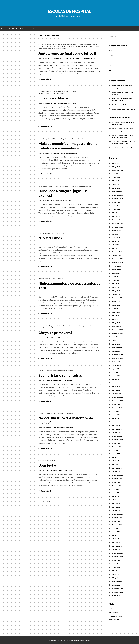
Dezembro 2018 (118, 397)
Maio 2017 (116, 457)
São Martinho (74, 139)
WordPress (69, 640)
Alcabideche (42, 326)
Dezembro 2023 (118, 223)
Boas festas (48, 465)
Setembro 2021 (117, 305)
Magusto (64, 139)
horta (53, 233)
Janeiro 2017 (116, 472)
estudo (67, 186)
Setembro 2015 (117, 525)
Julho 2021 (116, 308)
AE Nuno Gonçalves (56, 91)
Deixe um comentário (89, 58)
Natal (57, 93)
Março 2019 (116, 386)
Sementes (54, 49)
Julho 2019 (116, 372)
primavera (87, 326)
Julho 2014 (116, 564)
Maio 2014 (116, 571)
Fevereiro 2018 (117, 429)
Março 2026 (116, 167)
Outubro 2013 (117, 596)
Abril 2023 (116, 245)
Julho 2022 (116, 277)
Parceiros (23, 29)
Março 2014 (116, 578)
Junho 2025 (116, 177)
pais (68, 139)
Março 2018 (116, 425)
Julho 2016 (116, 489)
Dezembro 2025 (118, 170)
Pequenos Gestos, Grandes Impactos (124, 109)
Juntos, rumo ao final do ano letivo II (67, 53)
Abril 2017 (116, 461)
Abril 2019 (116, 383)
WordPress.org (114, 619)
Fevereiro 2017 (117, 468)
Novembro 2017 (118, 440)
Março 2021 (116, 323)
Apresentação (12, 29)
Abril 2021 (116, 319)
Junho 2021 (116, 312)
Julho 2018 (116, 411)
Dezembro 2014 (118, 553)
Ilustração (49, 413)
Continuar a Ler (45, 79)
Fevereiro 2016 (117, 507)
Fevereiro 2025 (117, 192)
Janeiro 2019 (116, 394)
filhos (56, 139)
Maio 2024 (116, 213)
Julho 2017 (116, 450)
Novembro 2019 (118, 358)
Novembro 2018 (118, 401)
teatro (59, 49)
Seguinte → (50, 501)
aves (46, 279)
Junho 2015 (116, 532)
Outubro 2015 (117, 521)
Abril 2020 (116, 340)
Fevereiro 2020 (117, 347)
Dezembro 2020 (118, 330)
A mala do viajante (44, 91)
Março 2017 (116, 464)
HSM (54, 93)
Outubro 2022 (117, 266)
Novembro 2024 (118, 199)
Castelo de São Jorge (60, 44)
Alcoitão (41, 233)
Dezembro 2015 (118, 514)
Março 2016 (116, 503)
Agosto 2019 (116, 369)
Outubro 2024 (117, 202)
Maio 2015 (116, 535)
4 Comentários (66, 338)
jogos (78, 186)
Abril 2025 (116, 184)
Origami (60, 413)
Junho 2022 (116, 280)
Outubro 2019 (117, 362)
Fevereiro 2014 (117, 581)
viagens (63, 49)
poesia (55, 279)
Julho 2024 (116, 206)
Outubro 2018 (117, 404)
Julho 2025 (116, 174)
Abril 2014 (116, 574)
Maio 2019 (116, 379)
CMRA (47, 93)
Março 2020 (116, 344)
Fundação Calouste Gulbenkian (66, 46)
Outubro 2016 (117, 482)
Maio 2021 (116, 316)
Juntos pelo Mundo (82, 46)
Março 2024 (116, 216)
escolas (47, 103)
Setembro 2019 (117, 365)
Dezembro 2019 (118, 355)
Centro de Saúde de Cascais (65, 326)
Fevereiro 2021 (117, 326)
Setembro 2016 (117, 486)
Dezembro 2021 (118, 298)
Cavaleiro (75, 44)
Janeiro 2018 (116, 433)
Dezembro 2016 (118, 475)
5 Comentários (67, 200)
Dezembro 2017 (118, 436)
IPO (43, 371)
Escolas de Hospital (69, 11)
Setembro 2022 (117, 269)
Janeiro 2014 (116, 585)
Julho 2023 (116, 234)
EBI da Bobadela (83, 44)
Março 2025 (116, 188)
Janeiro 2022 (116, 294)
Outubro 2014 (117, 560)
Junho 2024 (116, 209)
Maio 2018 (116, 418)
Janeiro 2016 (116, 511)
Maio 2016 (116, 496)
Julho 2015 (116, 528)
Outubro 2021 (117, 301)
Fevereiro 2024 (117, 220)
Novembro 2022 (118, 262)
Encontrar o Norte (53, 98)
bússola (65, 91)
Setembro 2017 (117, 447)
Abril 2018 (116, 422)
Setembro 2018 (117, 408)
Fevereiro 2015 (117, 546)
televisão (87, 139)
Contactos (33, 29)
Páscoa (81, 326)
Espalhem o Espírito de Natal (121, 105)
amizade (54, 326)
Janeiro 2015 (116, 549)
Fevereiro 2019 (117, 390)
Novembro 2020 (118, 333)
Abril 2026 (116, 163)
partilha (76, 326)
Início (3, 29)
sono (51, 328)
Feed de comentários (115, 616)
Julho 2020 (116, 337)
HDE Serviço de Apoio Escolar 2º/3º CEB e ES (57, 58)
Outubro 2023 (117, 231)
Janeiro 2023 (116, 255)
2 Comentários (66, 293)
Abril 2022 (116, 287)
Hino (74, 186)
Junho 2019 (116, 376)
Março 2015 (116, 542)
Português (66, 413)
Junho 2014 (116, 567)
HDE (50, 93)
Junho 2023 (116, 238)
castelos (69, 44)
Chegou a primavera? (55, 333)
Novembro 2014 (118, 557)
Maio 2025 (116, 181)
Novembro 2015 (118, 518)
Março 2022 (116, 291)
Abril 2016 (116, 500)
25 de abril (42, 279)
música (48, 49)
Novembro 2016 (118, 479)
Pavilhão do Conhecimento (53, 371)
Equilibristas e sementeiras (60, 375)
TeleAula (88, 186)
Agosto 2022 (116, 273)
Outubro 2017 (117, 443)
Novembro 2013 (118, 592)
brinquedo (42, 186)
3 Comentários (66, 243)
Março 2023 (116, 248)
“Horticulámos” (51, 238)
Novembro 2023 (118, 227)
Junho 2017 (116, 454)
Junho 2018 (116, 415)
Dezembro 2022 (118, 259)
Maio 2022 (116, 284)
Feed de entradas (114, 612)
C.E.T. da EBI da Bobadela (46, 44)
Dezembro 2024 (118, 195)
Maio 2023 (116, 241)
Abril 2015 (116, 539)
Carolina (88, 640)
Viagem (64, 233)
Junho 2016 (116, 493)
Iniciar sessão (113, 609)
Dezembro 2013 (118, 588)
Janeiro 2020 (116, 351)
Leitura (55, 413)
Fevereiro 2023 (117, 252)
